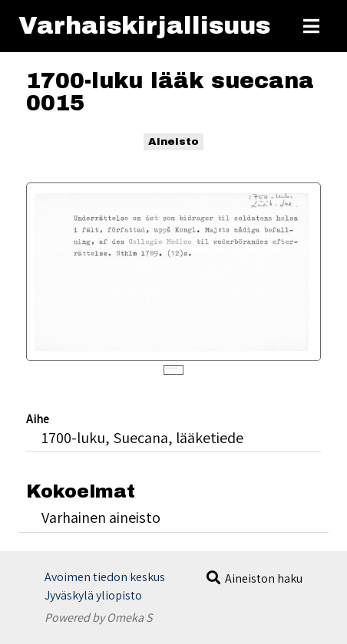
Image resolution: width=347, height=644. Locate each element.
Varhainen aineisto (101, 517)
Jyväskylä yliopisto (93, 595)
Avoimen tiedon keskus (105, 577)
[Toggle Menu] (311, 26)
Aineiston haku (264, 578)
